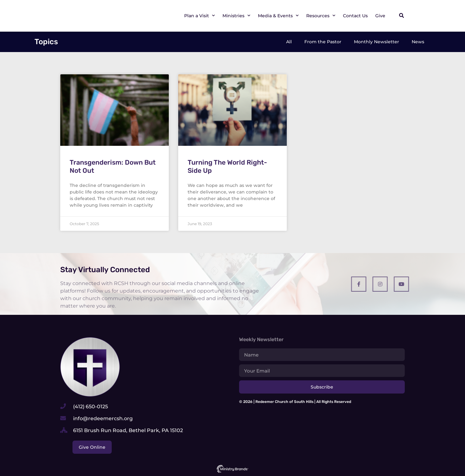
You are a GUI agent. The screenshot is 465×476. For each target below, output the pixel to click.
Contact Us (355, 16)
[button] (401, 16)
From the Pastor (323, 42)
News (418, 42)
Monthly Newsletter (377, 42)
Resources (321, 16)
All (289, 42)
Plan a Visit (200, 16)
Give (380, 16)
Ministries (236, 16)
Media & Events (278, 16)
